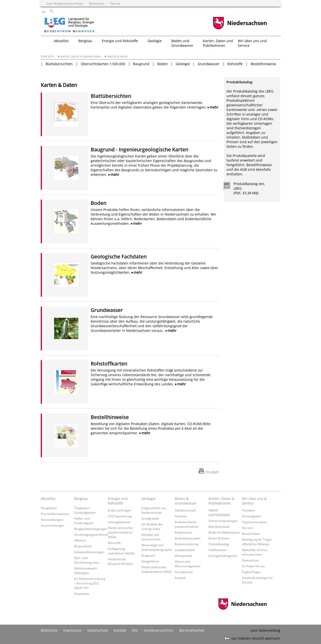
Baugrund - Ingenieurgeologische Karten (140, 149)
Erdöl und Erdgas (119, 510)
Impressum (72, 630)
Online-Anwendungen (223, 521)
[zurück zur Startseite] (83, 25)
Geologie (183, 64)
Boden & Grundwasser (186, 501)
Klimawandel (183, 556)
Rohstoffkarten (109, 364)
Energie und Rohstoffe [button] (120, 41)
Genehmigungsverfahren (91, 535)
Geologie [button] (155, 41)
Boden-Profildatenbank (224, 532)
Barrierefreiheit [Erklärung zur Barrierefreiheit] (192, 630)
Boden (163, 64)
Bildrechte (49, 630)
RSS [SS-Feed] (135, 630)
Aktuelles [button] (61, 41)
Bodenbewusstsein (188, 538)
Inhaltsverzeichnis (159, 630)
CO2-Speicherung (120, 516)
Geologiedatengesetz (223, 556)
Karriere (248, 528)
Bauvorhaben (251, 534)
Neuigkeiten (49, 508)
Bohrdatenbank (219, 527)
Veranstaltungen (52, 520)
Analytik (180, 578)
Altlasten (181, 516)
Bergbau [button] (85, 41)
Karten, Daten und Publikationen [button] (218, 43)
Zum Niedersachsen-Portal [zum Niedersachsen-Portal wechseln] (65, 3)
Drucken (212, 472)
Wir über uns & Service (254, 501)
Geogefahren (150, 561)
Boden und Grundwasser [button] (182, 43)
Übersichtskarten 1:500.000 (103, 64)
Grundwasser (209, 64)
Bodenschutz (184, 532)
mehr (214, 107)
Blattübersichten (59, 64)
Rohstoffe (235, 64)
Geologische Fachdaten (119, 256)
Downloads (82, 594)
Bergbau (81, 499)
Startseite (47, 57)
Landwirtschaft (185, 550)
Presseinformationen (55, 514)
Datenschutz (250, 560)
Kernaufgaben (252, 516)
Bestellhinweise (263, 64)
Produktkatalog (219, 544)
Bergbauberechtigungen (91, 529)
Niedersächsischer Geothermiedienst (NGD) (120, 532)
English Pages (251, 572)
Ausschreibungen (52, 525)
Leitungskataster (119, 522)
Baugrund (141, 64)
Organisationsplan (254, 522)
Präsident (248, 510)
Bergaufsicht (83, 546)
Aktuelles (48, 499)
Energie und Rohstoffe (118, 501)
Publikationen (218, 550)
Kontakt (120, 630)
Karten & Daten (117, 57)
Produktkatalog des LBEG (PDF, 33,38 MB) (249, 188)
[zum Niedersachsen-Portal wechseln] (240, 29)
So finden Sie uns (253, 566)
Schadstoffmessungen (89, 552)
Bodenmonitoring (187, 544)
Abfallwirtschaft (185, 510)
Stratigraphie (150, 518)
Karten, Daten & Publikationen (81, 57)
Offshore (80, 540)
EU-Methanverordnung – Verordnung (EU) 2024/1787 (90, 583)
